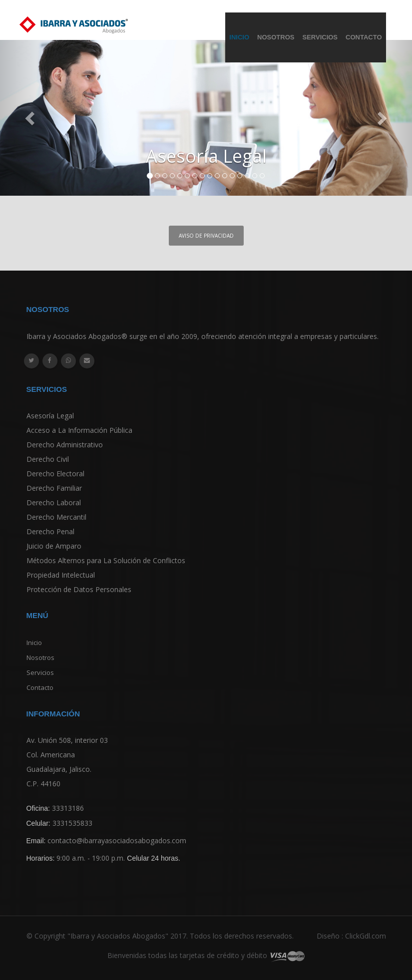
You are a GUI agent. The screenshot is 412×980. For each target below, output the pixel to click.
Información (53, 714)
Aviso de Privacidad (206, 236)
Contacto (364, 37)
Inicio (239, 37)
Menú (37, 615)
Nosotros (276, 37)
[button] (31, 118)
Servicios (320, 37)
